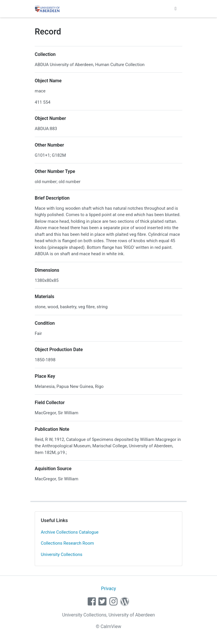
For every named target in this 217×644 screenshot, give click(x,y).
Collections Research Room (67, 543)
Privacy (108, 589)
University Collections (62, 554)
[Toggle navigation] (176, 9)
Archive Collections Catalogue (70, 532)
